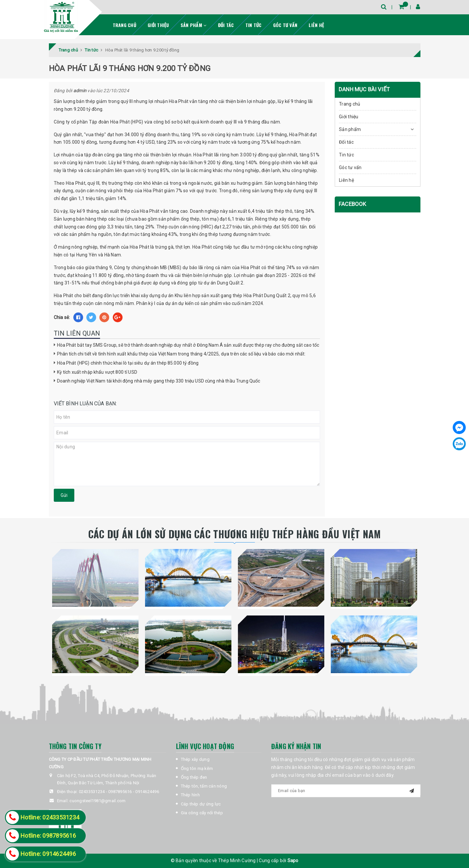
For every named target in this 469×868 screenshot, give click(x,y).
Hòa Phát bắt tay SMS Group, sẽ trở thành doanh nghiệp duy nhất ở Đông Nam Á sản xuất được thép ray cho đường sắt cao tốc (188, 345)
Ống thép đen (194, 777)
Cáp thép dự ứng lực (201, 804)
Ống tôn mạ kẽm (197, 768)
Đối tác (226, 25)
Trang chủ (125, 25)
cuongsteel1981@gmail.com (97, 801)
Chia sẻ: (62, 317)
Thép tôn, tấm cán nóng (204, 786)
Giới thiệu (158, 25)
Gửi (64, 495)
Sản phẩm (194, 25)
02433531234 (92, 792)
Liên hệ (316, 25)
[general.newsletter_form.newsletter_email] (346, 791)
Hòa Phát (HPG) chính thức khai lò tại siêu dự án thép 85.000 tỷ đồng (128, 363)
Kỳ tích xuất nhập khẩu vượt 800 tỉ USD (97, 372)
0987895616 (120, 792)
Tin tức (254, 25)
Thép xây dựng (195, 759)
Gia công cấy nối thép (202, 813)
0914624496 (147, 792)
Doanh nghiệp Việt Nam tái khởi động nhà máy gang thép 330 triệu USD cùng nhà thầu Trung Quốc (159, 381)
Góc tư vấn (285, 25)
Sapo (293, 861)
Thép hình (190, 795)
